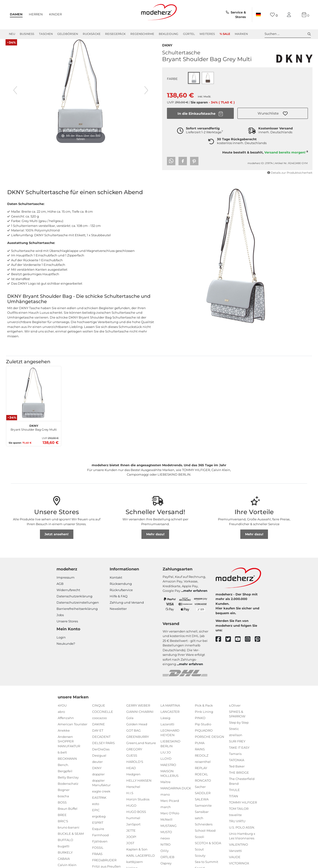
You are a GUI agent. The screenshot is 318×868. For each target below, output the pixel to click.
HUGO (131, 811)
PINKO (200, 723)
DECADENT (101, 742)
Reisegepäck (115, 34)
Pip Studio (203, 730)
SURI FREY (237, 747)
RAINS (200, 755)
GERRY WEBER (138, 711)
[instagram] (250, 645)
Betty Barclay (68, 783)
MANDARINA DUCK (176, 794)
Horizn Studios (138, 805)
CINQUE (99, 711)
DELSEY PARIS (103, 748)
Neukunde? (66, 649)
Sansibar (202, 817)
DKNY (167, 50)
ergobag (99, 822)
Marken (241, 34)
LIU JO (166, 758)
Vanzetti (235, 856)
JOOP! (131, 842)
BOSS (62, 808)
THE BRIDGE (239, 778)
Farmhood (100, 841)
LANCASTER (170, 717)
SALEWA (202, 805)
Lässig (165, 723)
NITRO (165, 850)
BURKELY (65, 858)
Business (27, 34)
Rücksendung (121, 589)
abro (61, 717)
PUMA (200, 748)
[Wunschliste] (274, 15)
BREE (62, 820)
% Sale (225, 34)
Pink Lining (204, 717)
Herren (36, 14)
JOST (130, 849)
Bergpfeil (65, 777)
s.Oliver (235, 711)
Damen (16, 14)
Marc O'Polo (170, 819)
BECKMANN (67, 764)
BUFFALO (65, 845)
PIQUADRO (204, 736)
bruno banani (69, 833)
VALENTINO (238, 850)
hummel (133, 823)
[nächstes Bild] (146, 96)
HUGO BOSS (136, 817)
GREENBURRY (138, 742)
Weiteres (207, 34)
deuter (97, 767)
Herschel (133, 792)
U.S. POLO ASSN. (242, 833)
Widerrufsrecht (68, 595)
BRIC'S (63, 827)
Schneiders (204, 830)
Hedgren (133, 780)
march (166, 812)
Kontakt (116, 583)
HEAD (131, 773)
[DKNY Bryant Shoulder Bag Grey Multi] (34, 399)
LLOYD (166, 764)
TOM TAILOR (239, 814)
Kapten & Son (137, 855)
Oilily (165, 856)
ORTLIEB (167, 862)
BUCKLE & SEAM (71, 839)
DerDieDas (101, 755)
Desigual (99, 761)
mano (165, 800)
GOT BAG (134, 736)
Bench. (63, 770)
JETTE (131, 836)
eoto (96, 809)
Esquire (98, 834)
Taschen (46, 34)
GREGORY (134, 755)
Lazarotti (167, 730)
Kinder (55, 14)
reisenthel (203, 767)
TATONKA (237, 766)
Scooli (200, 842)
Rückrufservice (121, 595)
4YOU (62, 711)
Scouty (200, 861)
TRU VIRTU (237, 827)
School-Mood (205, 836)
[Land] (258, 15)
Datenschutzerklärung (74, 602)
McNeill (166, 825)
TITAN (234, 802)
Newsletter (118, 614)
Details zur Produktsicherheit (290, 178)
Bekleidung (169, 34)
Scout (199, 855)
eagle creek (101, 797)
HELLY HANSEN (139, 786)
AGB (60, 589)
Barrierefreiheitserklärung (77, 614)
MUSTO (166, 837)
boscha (63, 802)
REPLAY (201, 773)
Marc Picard (170, 806)
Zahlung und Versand (127, 608)
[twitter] (230, 645)
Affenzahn (66, 723)
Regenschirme (142, 34)
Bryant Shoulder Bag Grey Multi (34, 433)
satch (199, 823)
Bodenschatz (68, 789)
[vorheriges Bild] (15, 96)
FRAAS (97, 859)
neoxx (165, 844)
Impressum (66, 583)
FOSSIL (98, 853)
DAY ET (98, 736)
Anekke (64, 736)
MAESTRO (168, 770)
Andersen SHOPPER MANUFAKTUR (69, 747)
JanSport (133, 830)
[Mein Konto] (290, 15)
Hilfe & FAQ (119, 602)
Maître (165, 787)
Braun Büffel (68, 814)
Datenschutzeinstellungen (78, 608)
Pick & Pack (204, 711)
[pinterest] (260, 645)
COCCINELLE (103, 717)
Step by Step (239, 728)
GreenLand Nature (141, 748)
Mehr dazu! (155, 540)
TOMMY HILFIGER (243, 808)
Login (61, 643)
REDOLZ (202, 761)
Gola (130, 723)
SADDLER (203, 798)
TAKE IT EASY (239, 753)
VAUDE (235, 862)
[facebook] (220, 645)
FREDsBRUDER (104, 866)
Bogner (64, 795)
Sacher (200, 792)
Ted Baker (237, 772)
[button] (273, 119)
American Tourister (73, 730)
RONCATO (203, 786)
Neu (12, 34)
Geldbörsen (68, 34)
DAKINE (99, 730)
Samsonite (203, 811)
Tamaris (235, 759)
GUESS (132, 761)
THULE (234, 795)
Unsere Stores (67, 627)
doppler (98, 780)
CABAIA (64, 864)
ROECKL (201, 780)
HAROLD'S (135, 767)
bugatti (64, 852)
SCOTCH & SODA (208, 849)
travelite (235, 820)
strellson (236, 740)
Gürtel (189, 34)
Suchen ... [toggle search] (288, 34)
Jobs (60, 620)
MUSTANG (169, 831)
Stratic (234, 734)
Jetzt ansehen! (57, 540)
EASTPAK (99, 803)
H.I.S (130, 798)
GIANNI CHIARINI (140, 717)
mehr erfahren (195, 596)
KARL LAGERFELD (141, 861)
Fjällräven (100, 847)
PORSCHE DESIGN (210, 742)
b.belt (62, 758)
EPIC (96, 816)
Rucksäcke (92, 34)
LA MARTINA (170, 711)
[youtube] (240, 645)
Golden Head (137, 730)
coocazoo (99, 723)
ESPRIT (98, 828)
